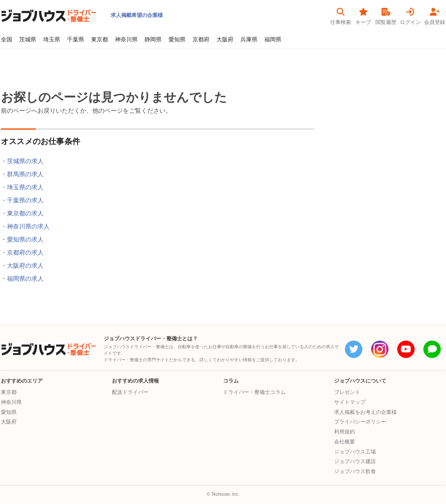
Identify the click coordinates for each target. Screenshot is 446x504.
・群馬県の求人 (22, 174)
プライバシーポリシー (360, 422)
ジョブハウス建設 (355, 462)
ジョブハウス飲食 (355, 471)
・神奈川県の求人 (25, 226)
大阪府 (225, 40)
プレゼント (347, 392)
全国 (7, 40)
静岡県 (153, 40)
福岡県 (273, 40)
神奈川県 (126, 40)
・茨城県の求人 (22, 161)
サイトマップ (350, 402)
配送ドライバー (130, 392)
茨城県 (28, 40)
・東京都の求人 (22, 213)
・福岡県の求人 (22, 279)
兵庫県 (249, 40)
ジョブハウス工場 (355, 452)
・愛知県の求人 (22, 239)
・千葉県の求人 (22, 200)
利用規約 (345, 432)
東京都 (100, 40)
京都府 (201, 40)
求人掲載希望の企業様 (137, 15)
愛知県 (177, 40)
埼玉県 (52, 40)
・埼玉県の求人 (22, 187)
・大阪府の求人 (22, 265)
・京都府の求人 (22, 252)
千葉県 (76, 40)
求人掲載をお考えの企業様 (365, 412)
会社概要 (345, 442)
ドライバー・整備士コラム (254, 392)
